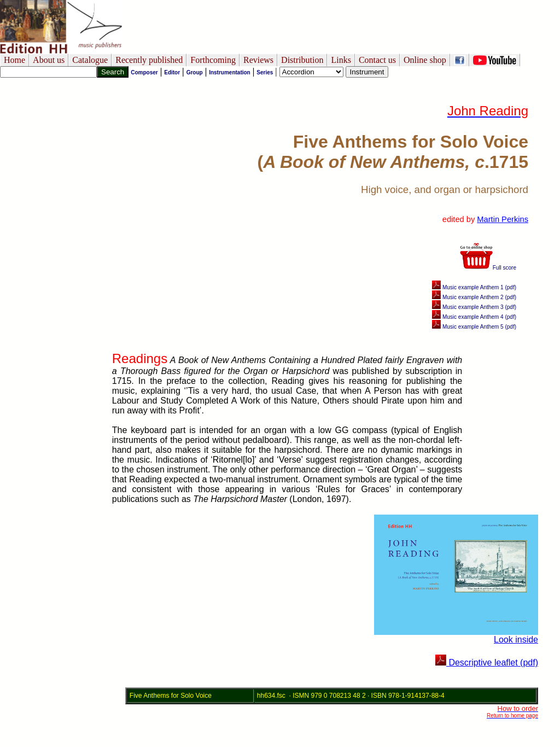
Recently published (149, 60)
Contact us (377, 60)
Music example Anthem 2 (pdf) (474, 297)
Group (195, 72)
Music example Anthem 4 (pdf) (474, 317)
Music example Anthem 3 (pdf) (474, 307)
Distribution (302, 60)
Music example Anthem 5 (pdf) (474, 327)
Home (14, 60)
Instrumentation (230, 72)
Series (265, 72)
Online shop (425, 60)
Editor (172, 72)
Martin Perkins (503, 219)
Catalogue (90, 60)
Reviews (258, 60)
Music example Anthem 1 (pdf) (474, 287)
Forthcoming (213, 60)
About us (49, 60)
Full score (488, 268)
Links (341, 60)
